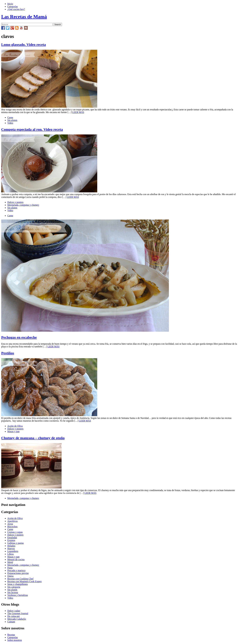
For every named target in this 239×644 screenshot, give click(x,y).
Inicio (10, 4)
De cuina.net (13, 616)
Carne (10, 117)
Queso (10, 576)
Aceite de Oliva (15, 426)
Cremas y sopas (15, 532)
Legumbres (13, 551)
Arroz (10, 524)
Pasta (10, 568)
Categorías (12, 6)
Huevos (11, 549)
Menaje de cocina (16, 559)
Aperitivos (12, 521)
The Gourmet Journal (18, 613)
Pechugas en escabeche (19, 337)
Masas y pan (13, 431)
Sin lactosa (13, 592)
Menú (10, 562)
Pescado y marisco (16, 570)
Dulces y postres (15, 202)
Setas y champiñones (18, 584)
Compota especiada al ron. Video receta (32, 129)
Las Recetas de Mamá (24, 17)
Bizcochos (12, 527)
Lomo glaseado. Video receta (24, 45)
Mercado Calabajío (17, 619)
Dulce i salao (14, 611)
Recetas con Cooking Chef (20, 579)
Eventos (11, 540)
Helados (11, 546)
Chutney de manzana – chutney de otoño (33, 438)
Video (10, 123)
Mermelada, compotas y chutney (23, 205)
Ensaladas (12, 538)
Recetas (11, 635)
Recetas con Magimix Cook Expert (24, 581)
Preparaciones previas (18, 573)
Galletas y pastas (16, 543)
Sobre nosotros (15, 640)
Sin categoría (14, 587)
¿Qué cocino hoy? (16, 9)
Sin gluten (12, 120)
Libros (11, 554)
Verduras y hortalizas (18, 595)
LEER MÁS (78, 112)
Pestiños (8, 353)
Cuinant (11, 622)
